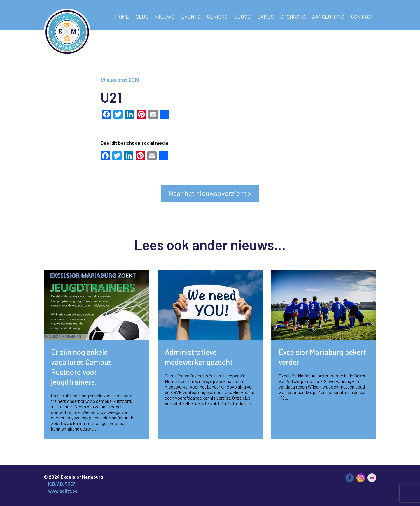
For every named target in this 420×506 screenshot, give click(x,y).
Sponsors (293, 17)
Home (122, 17)
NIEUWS (165, 17)
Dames (265, 17)
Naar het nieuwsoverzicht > (210, 193)
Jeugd (242, 17)
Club (142, 17)
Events (191, 17)
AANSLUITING (328, 17)
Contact (362, 17)
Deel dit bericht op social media (134, 143)
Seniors (217, 17)
